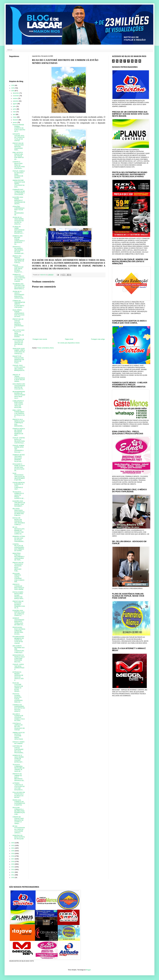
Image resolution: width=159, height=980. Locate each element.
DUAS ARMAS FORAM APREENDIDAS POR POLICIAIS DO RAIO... (18, 313)
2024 (13, 91)
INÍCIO (10, 50)
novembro (16, 96)
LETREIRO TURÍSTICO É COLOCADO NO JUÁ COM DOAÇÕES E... (19, 786)
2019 (13, 854)
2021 (13, 848)
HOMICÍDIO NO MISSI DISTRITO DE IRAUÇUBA (19, 837)
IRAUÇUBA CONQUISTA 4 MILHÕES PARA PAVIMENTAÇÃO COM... (19, 811)
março (15, 117)
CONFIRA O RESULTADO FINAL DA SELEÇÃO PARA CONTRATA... (19, 165)
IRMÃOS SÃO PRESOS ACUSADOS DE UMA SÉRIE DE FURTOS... (18, 259)
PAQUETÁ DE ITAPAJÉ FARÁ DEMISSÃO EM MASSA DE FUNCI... (18, 360)
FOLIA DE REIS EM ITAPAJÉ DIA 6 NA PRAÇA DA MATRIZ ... (19, 795)
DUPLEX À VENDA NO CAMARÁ (18, 743)
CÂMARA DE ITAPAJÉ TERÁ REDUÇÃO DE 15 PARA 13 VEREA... (18, 820)
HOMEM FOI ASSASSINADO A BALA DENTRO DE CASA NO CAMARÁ (19, 278)
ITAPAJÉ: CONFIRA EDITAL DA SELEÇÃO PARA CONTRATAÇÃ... (19, 440)
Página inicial (69, 339)
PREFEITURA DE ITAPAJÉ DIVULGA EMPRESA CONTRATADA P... (18, 323)
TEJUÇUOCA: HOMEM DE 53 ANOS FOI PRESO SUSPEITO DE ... (19, 495)
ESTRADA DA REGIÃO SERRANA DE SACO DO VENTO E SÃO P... (18, 676)
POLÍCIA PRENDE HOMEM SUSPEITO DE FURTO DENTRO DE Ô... (19, 128)
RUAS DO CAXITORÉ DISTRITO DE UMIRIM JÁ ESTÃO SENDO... (18, 687)
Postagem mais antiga (98, 339)
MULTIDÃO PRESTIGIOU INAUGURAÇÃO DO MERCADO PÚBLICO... (19, 512)
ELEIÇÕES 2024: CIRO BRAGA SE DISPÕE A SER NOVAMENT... (19, 504)
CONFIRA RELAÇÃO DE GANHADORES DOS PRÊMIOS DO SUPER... (18, 547)
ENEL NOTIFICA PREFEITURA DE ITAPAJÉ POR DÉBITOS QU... (18, 156)
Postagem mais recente (40, 339)
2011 (13, 875)
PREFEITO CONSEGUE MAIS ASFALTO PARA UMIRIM (18, 587)
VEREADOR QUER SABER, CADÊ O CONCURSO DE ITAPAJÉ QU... (19, 351)
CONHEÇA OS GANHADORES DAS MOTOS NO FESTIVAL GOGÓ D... (19, 708)
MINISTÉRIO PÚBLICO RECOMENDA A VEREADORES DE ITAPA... (18, 557)
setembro (16, 101)
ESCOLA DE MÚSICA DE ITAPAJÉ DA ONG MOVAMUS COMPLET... (19, 521)
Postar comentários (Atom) (46, 348)
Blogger (88, 970)
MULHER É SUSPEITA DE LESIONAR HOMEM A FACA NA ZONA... (19, 717)
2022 (13, 846)
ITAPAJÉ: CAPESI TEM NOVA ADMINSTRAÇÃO (18, 667)
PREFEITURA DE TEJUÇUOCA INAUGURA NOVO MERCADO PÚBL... (18, 567)
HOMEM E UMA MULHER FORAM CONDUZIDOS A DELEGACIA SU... (19, 240)
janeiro (15, 122)
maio (15, 112)
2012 (13, 872)
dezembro (16, 93)
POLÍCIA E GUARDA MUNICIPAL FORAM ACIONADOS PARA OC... (18, 698)
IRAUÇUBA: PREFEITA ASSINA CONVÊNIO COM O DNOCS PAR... (18, 578)
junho (15, 109)
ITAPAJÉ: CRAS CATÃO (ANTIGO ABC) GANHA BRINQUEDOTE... (19, 369)
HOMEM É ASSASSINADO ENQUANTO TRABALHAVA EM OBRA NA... (18, 621)
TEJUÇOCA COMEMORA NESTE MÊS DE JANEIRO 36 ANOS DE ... (19, 768)
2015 (13, 864)
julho (15, 106)
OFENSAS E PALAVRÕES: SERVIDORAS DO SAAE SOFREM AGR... (19, 250)
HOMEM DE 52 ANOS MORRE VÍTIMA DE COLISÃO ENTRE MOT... (18, 759)
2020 (13, 851)
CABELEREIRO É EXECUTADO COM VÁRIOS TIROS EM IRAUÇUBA (18, 404)
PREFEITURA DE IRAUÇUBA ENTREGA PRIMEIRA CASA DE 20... (19, 605)
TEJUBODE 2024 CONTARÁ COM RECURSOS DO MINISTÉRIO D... (19, 286)
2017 (13, 859)
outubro (15, 98)
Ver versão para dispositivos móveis (69, 343)
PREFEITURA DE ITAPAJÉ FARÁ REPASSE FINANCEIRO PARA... (18, 147)
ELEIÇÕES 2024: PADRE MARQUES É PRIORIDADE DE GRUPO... (19, 201)
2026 (13, 85)
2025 (13, 88)
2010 (13, 878)
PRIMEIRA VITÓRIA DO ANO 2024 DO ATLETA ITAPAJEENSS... (19, 539)
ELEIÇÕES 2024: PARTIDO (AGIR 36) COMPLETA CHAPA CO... (19, 613)
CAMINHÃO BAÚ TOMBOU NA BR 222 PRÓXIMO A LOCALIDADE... (19, 192)
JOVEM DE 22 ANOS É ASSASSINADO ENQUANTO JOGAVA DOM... (18, 295)
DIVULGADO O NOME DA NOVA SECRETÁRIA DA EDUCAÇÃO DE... (19, 467)
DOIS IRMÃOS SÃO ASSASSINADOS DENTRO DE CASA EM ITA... (19, 386)
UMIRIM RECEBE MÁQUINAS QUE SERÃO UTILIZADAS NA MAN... (19, 184)
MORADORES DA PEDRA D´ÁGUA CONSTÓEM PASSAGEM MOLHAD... (19, 659)
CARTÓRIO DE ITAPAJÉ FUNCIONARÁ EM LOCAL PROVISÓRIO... (18, 749)
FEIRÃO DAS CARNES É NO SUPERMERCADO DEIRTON (19, 803)
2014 (13, 867)
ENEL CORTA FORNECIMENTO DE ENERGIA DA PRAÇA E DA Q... (19, 414)
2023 (13, 843)
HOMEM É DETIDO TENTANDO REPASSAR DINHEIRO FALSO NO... (19, 458)
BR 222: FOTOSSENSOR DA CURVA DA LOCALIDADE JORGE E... (19, 829)
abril (14, 114)
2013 (13, 870)
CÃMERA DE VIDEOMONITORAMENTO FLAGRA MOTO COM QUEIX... (19, 304)
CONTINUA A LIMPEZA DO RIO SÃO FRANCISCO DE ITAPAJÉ (19, 727)
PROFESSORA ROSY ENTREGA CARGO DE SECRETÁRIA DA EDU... (19, 631)
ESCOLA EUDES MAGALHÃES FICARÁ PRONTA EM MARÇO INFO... (18, 595)
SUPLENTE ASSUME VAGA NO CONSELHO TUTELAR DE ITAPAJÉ (19, 137)
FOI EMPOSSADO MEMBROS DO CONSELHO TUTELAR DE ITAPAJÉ (18, 640)
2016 (13, 862)
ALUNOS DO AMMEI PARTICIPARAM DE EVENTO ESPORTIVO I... (18, 230)
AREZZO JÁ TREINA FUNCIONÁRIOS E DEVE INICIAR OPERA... (19, 378)
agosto (15, 104)
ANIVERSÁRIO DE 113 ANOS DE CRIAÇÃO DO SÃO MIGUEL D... (18, 343)
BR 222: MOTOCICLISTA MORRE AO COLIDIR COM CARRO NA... (18, 531)
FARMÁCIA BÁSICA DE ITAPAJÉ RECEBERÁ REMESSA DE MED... (19, 432)
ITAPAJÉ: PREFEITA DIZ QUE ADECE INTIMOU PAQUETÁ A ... (18, 269)
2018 (13, 856)
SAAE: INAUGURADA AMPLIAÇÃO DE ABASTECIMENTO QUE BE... (19, 477)
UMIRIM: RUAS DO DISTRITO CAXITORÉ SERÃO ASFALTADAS (19, 736)
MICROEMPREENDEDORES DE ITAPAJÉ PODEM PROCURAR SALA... (19, 395)
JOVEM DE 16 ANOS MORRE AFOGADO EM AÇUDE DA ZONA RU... (18, 221)
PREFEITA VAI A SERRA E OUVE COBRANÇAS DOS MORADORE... (19, 423)
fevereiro (16, 120)
